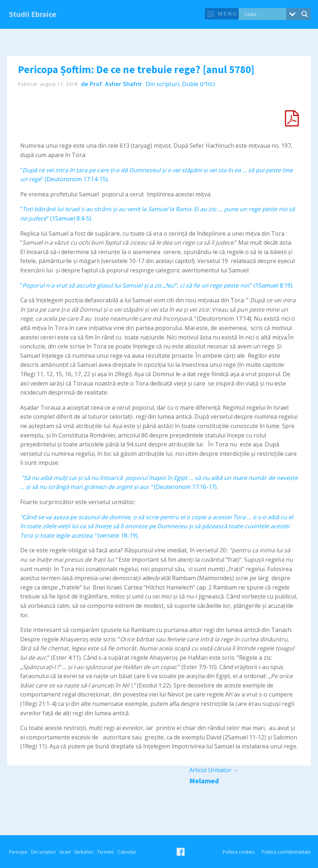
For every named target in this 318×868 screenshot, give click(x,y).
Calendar (127, 852)
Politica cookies (239, 852)
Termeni (105, 852)
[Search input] (264, 14)
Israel (65, 852)
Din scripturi (162, 84)
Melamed (204, 781)
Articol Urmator (214, 770)
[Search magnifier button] (305, 14)
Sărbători (84, 852)
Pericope (18, 852)
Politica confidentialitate (286, 852)
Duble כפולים (199, 84)
